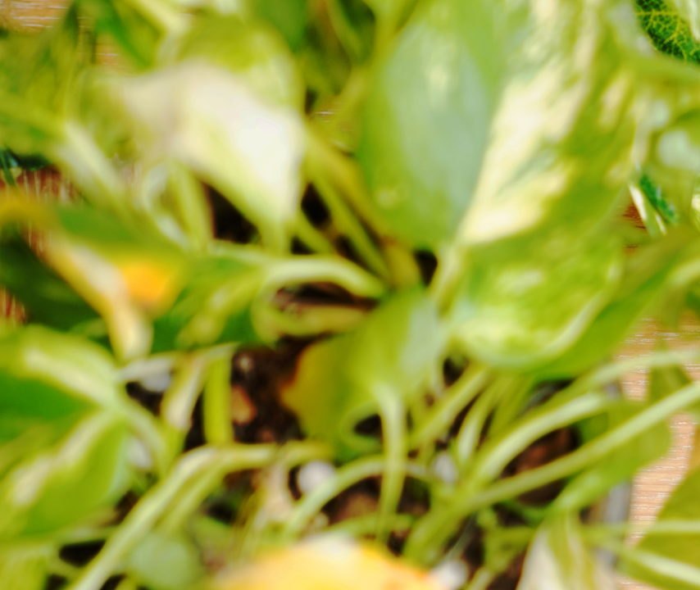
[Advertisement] (350, 115)
